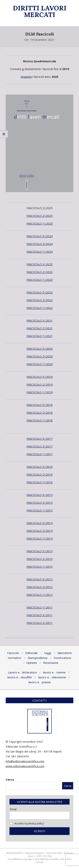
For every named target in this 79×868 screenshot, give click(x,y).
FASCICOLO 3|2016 (40, 467)
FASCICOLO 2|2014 (40, 531)
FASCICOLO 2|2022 (40, 300)
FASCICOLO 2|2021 (40, 328)
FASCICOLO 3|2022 (40, 292)
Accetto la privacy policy (27, 823)
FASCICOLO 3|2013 (40, 551)
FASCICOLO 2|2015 (40, 503)
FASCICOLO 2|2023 (40, 272)
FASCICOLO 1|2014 (40, 538)
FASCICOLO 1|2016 (40, 482)
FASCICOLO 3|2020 (40, 349)
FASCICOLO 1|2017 (40, 454)
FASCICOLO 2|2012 (40, 587)
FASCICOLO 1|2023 (40, 280)
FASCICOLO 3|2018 (40, 405)
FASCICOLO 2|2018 (40, 413)
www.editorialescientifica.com (25, 766)
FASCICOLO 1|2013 (40, 567)
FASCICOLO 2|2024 (40, 244)
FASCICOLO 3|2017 (40, 439)
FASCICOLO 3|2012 (40, 579)
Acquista (26, 77)
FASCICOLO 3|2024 (40, 236)
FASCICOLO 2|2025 (40, 216)
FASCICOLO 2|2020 (40, 356)
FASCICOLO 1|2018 (40, 420)
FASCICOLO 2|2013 (40, 559)
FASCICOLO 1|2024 (40, 252)
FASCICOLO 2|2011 (40, 623)
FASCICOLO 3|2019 (40, 377)
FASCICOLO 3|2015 (40, 495)
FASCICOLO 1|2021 (40, 336)
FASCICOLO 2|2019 (40, 384)
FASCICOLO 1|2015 (40, 510)
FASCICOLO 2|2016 (40, 474)
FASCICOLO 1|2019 (40, 392)
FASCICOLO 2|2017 (40, 446)
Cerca (10, 779)
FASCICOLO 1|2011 (40, 607)
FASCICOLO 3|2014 (40, 523)
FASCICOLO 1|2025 (40, 223)
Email (13, 809)
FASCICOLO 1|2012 (40, 595)
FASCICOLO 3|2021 (40, 320)
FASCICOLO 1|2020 (40, 364)
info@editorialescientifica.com (25, 761)
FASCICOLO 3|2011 (40, 615)
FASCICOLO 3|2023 (40, 264)
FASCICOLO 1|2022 (40, 308)
